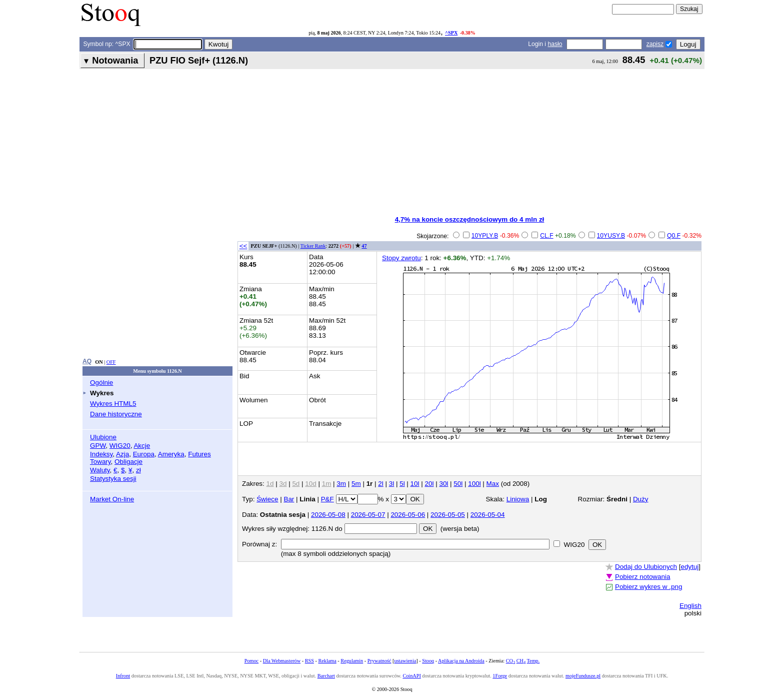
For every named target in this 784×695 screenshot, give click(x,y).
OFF (111, 362)
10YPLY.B (485, 236)
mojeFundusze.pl (583, 676)
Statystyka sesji (113, 479)
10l (415, 484)
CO (510, 661)
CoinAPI (411, 676)
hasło (555, 44)
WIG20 (120, 446)
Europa (144, 454)
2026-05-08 (328, 515)
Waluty (100, 470)
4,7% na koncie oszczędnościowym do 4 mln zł (470, 219)
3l (391, 484)
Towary (100, 462)
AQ (87, 361)
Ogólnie (101, 383)
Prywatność (379, 661)
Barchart (326, 676)
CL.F (546, 236)
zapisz (655, 44)
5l (402, 484)
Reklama (327, 661)
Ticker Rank (313, 246)
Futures (199, 454)
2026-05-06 (408, 515)
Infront (123, 676)
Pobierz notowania (643, 577)
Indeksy (101, 454)
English (690, 606)
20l (429, 484)
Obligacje (128, 462)
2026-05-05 (448, 515)
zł (138, 470)
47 (364, 246)
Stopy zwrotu (401, 258)
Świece (267, 499)
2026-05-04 (488, 515)
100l (474, 484)
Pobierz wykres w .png (648, 587)
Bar (289, 499)
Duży (641, 499)
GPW (98, 446)
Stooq (428, 661)
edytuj (689, 567)
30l (443, 484)
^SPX (451, 33)
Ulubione (103, 437)
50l (458, 484)
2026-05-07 (368, 515)
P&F (327, 499)
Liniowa (518, 499)
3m (341, 484)
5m (356, 484)
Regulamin (352, 661)
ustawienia (405, 661)
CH (521, 661)
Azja (122, 454)
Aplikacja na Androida (461, 661)
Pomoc (251, 661)
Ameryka (171, 454)
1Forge (500, 676)
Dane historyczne (116, 414)
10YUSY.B (611, 236)
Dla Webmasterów (282, 661)
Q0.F (674, 236)
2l (380, 484)
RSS (309, 661)
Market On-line (112, 499)
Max (493, 484)
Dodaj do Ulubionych (646, 567)
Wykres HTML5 (113, 404)
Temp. (533, 661)
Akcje (142, 446)
